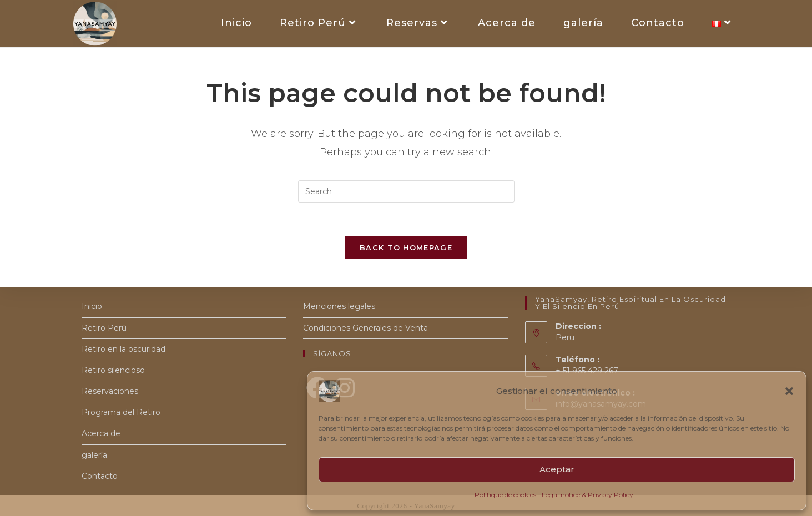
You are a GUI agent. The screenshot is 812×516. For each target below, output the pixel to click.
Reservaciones (110, 391)
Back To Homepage (406, 247)
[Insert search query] (406, 191)
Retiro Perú (104, 328)
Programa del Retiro (121, 412)
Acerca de (101, 433)
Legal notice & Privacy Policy (587, 495)
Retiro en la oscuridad (123, 349)
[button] (789, 391)
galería (94, 455)
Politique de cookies (505, 495)
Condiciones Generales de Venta (365, 328)
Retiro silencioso (113, 370)
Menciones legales (339, 306)
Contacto (100, 476)
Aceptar (557, 469)
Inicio (92, 306)
